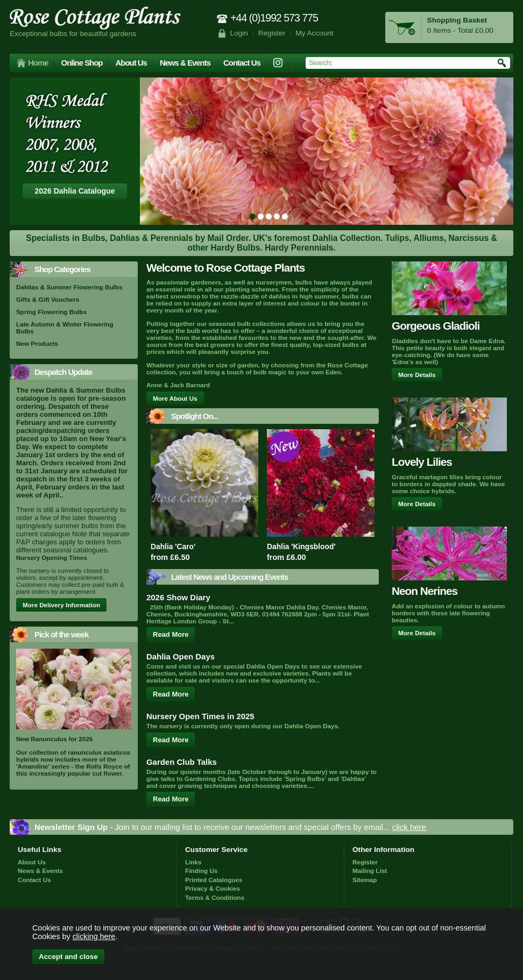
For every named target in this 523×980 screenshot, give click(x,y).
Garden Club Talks (182, 762)
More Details (417, 375)
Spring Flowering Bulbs (51, 312)
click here (409, 827)
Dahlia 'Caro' (173, 546)
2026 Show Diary (178, 597)
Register (272, 33)
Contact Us (242, 63)
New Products (37, 343)
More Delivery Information (61, 605)
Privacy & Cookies (213, 888)
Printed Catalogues (214, 880)
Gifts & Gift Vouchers (48, 299)
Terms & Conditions (215, 897)
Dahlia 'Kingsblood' (301, 546)
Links (193, 862)
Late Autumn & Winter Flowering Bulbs (65, 328)
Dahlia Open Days (181, 656)
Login (239, 33)
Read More (171, 634)
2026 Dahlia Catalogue (75, 191)
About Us (131, 63)
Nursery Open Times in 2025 (200, 716)
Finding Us (201, 871)
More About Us (175, 398)
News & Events (185, 63)
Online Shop (82, 63)
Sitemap (365, 880)
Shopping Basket (457, 20)
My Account (314, 33)
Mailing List (370, 871)
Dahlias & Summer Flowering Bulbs (69, 287)
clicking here (94, 936)
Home (38, 63)
